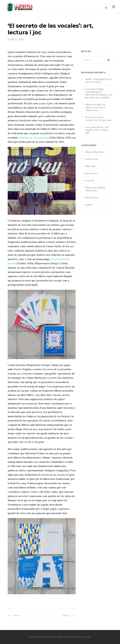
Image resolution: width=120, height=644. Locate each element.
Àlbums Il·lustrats (94, 152)
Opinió (89, 205)
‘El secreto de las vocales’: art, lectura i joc (98, 119)
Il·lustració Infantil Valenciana (95, 189)
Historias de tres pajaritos (34, 138)
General (89, 180)
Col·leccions (92, 159)
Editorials (90, 166)
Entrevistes (91, 173)
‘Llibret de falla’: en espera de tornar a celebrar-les (95, 107)
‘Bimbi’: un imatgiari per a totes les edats (99, 80)
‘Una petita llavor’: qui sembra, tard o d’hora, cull (97, 130)
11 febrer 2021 (16, 39)
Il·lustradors (92, 197)
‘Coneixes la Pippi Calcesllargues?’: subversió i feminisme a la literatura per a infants (99, 93)
